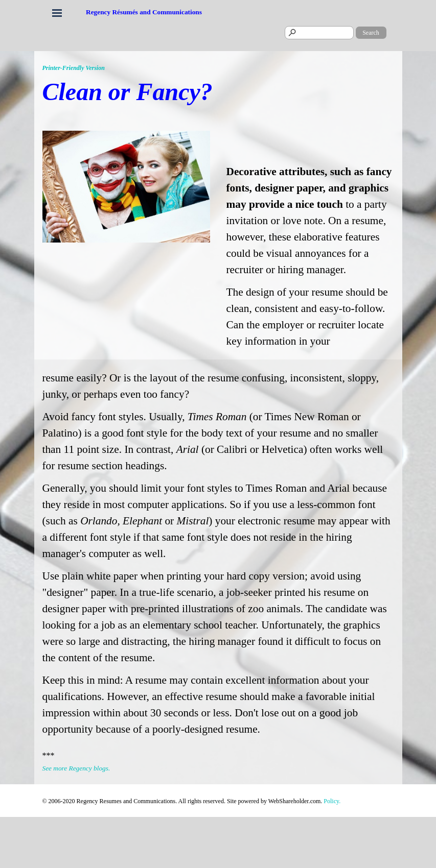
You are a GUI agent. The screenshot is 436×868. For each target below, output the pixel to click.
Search (371, 33)
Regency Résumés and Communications (144, 12)
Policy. (332, 801)
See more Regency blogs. (76, 768)
